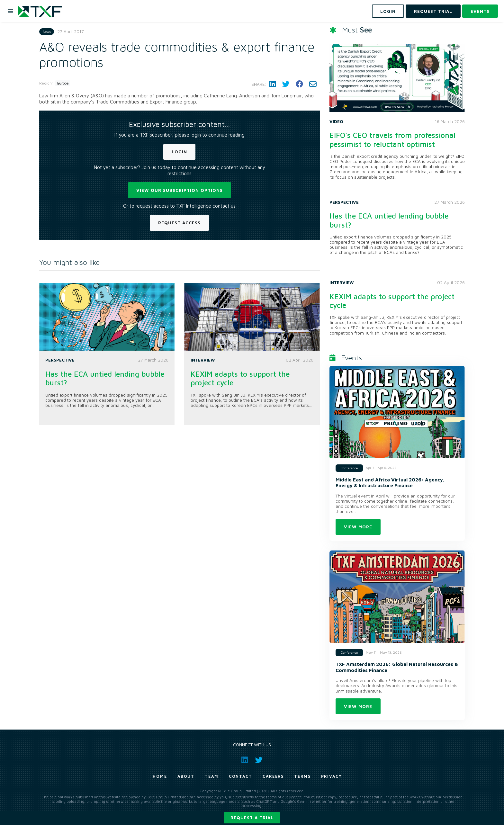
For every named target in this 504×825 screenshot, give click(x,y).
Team (212, 776)
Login (179, 152)
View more (358, 527)
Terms (302, 776)
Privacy (332, 776)
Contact (241, 776)
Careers (273, 776)
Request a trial (252, 818)
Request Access (179, 223)
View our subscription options (180, 190)
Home (160, 776)
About (186, 776)
